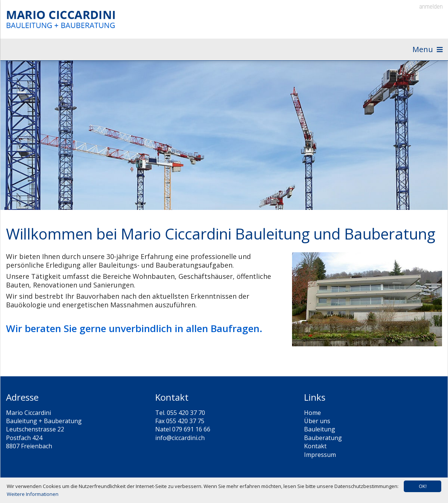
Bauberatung (323, 442)
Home (312, 417)
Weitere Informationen (33, 494)
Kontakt (315, 450)
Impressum (320, 459)
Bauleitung (320, 433)
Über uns (317, 425)
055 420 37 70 (186, 417)
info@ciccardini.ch (180, 442)
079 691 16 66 (191, 433)
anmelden (431, 7)
